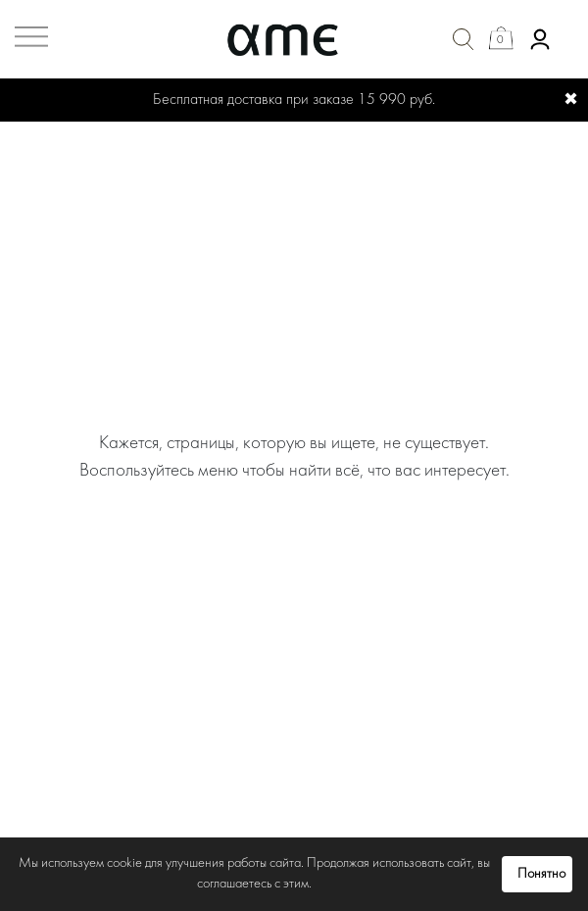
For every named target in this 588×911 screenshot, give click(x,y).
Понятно (541, 874)
